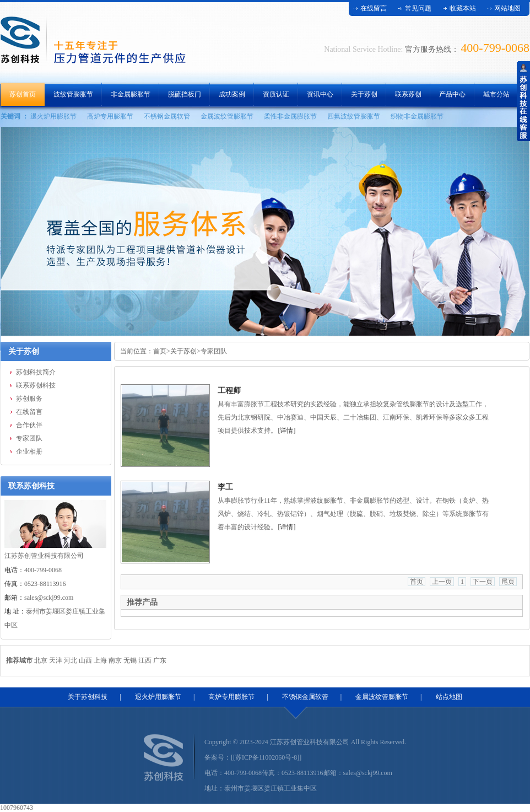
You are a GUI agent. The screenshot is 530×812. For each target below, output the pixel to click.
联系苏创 (408, 94)
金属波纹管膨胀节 (227, 116)
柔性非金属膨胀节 (290, 116)
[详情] (287, 431)
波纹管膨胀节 (73, 94)
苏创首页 (23, 94)
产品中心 (452, 94)
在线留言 (374, 8)
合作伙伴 (29, 425)
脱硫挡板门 (185, 94)
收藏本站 (463, 8)
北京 (41, 660)
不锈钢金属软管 (167, 116)
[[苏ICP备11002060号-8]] (266, 757)
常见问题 (418, 8)
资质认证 (276, 94)
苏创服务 (29, 399)
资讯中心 (320, 94)
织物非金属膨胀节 (417, 116)
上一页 (442, 582)
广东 (160, 660)
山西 (85, 660)
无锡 (130, 660)
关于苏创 (364, 94)
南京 (115, 660)
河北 (71, 660)
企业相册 (29, 451)
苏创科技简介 (36, 372)
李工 (225, 487)
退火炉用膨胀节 (53, 116)
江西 (145, 660)
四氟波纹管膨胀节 (354, 116)
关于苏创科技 (88, 697)
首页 (160, 351)
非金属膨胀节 (131, 94)
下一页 (483, 582)
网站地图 (507, 8)
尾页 (508, 582)
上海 (100, 660)
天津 (56, 660)
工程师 (229, 391)
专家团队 (29, 438)
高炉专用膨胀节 (110, 116)
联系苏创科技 (36, 385)
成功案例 (232, 94)
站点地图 (449, 697)
